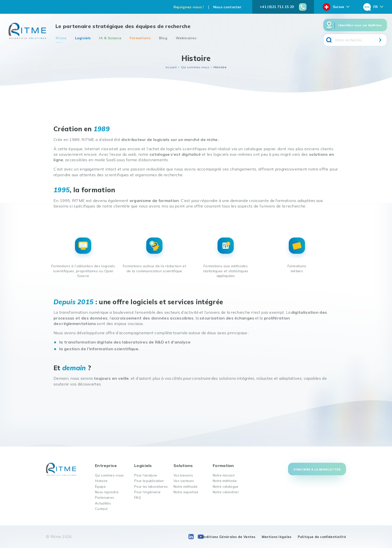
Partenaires (104, 497)
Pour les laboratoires (151, 486)
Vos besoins (183, 475)
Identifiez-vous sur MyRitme (360, 25)
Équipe (100, 486)
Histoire (101, 481)
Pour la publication (149, 481)
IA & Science (110, 38)
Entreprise (106, 465)
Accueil (171, 67)
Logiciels (83, 38)
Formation (223, 465)
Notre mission (224, 475)
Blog (163, 38)
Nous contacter (227, 7)
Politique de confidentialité (322, 537)
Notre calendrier (226, 492)
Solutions (183, 465)
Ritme (61, 38)
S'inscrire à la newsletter (317, 469)
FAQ (138, 497)
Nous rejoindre (107, 492)
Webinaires (186, 38)
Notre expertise (186, 492)
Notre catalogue (226, 486)
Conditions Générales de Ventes (227, 537)
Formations (140, 38)
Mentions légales (277, 537)
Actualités (103, 503)
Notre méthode (185, 486)
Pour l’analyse (146, 475)
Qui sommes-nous (195, 67)
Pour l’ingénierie (147, 492)
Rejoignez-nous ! (189, 7)
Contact (101, 509)
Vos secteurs (184, 481)
